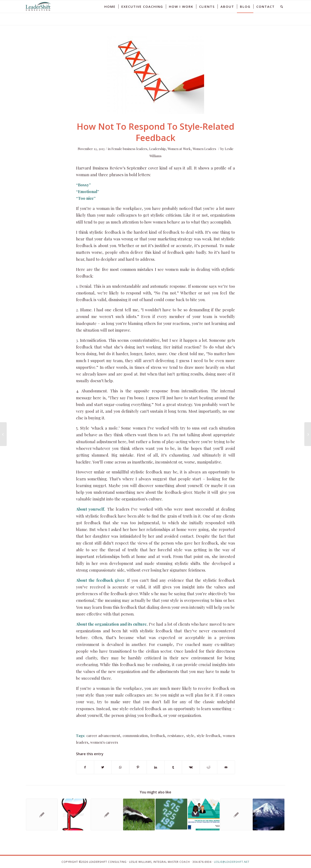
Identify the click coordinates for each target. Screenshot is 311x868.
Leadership (157, 149)
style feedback (209, 735)
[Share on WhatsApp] (120, 767)
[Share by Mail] (226, 767)
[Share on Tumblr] (173, 767)
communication (135, 735)
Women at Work (179, 149)
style (190, 735)
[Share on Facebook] (85, 767)
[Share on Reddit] (209, 767)
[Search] (282, 6)
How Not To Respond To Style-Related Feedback (155, 132)
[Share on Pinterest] (138, 767)
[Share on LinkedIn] (156, 767)
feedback (158, 735)
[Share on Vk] (191, 767)
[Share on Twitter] (103, 767)
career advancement (103, 735)
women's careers (104, 742)
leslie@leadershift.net (232, 862)
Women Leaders (204, 149)
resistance (176, 735)
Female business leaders (129, 149)
